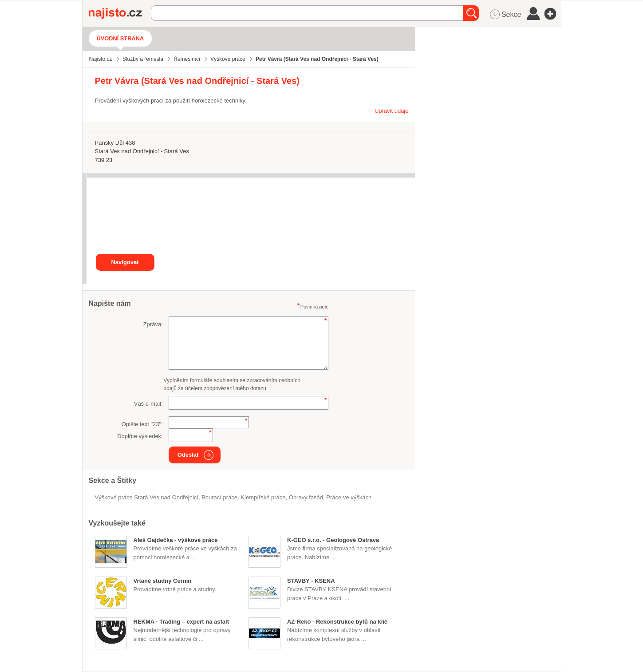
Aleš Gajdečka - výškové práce (176, 540)
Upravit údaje (392, 111)
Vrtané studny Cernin (163, 581)
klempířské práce (263, 497)
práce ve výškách (349, 497)
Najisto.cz (120, 13)
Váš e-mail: (148, 404)
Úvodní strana (120, 38)
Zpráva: (153, 324)
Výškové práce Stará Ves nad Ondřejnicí (147, 497)
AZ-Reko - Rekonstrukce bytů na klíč (337, 622)
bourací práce (219, 497)
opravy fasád (306, 497)
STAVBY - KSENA (311, 581)
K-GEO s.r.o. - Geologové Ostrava (333, 540)
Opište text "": (142, 424)
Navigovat (125, 262)
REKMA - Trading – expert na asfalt (181, 622)
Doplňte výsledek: (140, 436)
